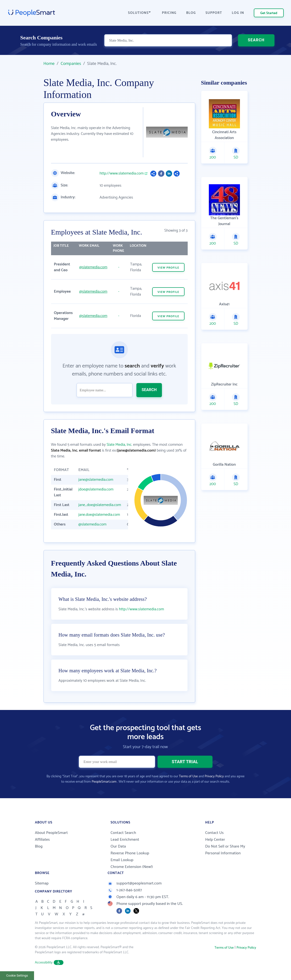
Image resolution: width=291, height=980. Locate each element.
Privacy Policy (214, 776)
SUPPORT (214, 13)
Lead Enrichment (125, 840)
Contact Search (123, 833)
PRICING (169, 13)
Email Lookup (122, 860)
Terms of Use (188, 776)
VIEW (168, 268)
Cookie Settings (17, 976)
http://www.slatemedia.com (122, 174)
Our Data (118, 846)
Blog (39, 846)
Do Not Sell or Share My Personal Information (225, 850)
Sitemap (42, 883)
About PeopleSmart (51, 833)
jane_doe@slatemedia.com (100, 505)
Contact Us (214, 833)
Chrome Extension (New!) (132, 867)
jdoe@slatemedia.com (96, 489)
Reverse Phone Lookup (130, 853)
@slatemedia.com (93, 267)
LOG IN (238, 13)
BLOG (191, 13)
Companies (71, 64)
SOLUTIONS (140, 13)
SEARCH (256, 40)
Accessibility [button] (49, 963)
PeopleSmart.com (104, 782)
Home (49, 64)
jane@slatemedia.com (96, 480)
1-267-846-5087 (125, 890)
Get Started (269, 13)
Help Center (215, 840)
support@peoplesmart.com (135, 883)
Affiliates (42, 840)
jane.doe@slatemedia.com (99, 515)
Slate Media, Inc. (119, 445)
